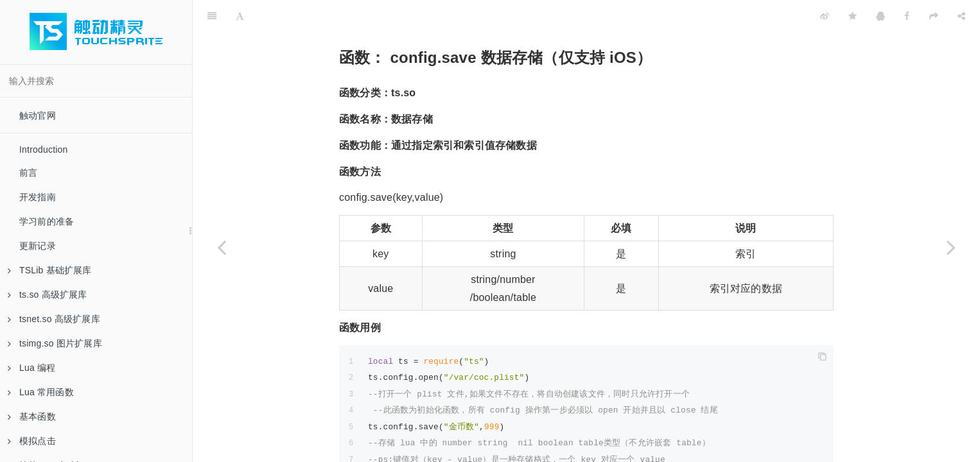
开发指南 (38, 197)
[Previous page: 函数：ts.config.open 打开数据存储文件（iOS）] (222, 247)
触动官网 (38, 116)
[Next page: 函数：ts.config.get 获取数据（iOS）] (951, 247)
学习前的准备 (47, 221)
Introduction (44, 150)
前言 (28, 173)
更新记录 (38, 246)
